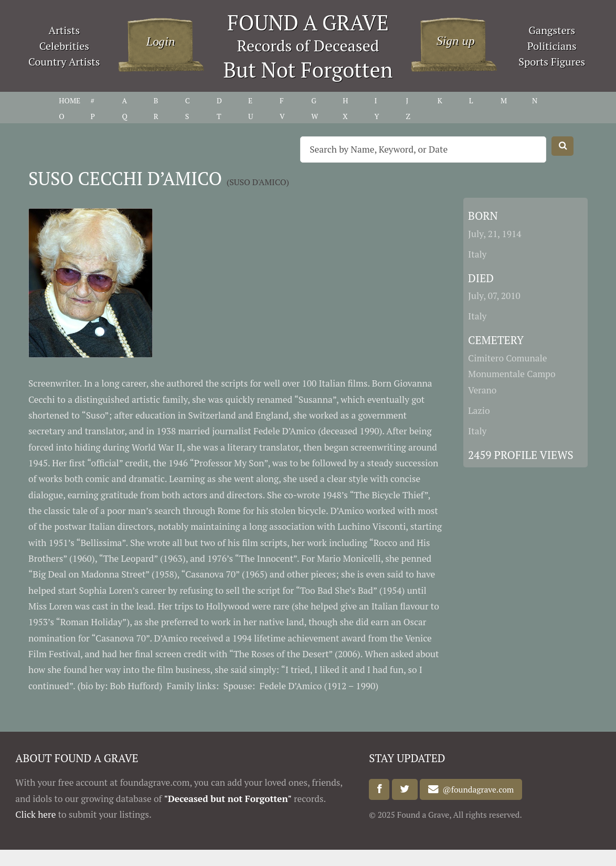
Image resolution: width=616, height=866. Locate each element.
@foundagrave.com (476, 789)
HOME (70, 100)
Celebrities (64, 46)
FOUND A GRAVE (308, 22)
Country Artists (64, 62)
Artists (65, 30)
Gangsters (552, 30)
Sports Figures (552, 62)
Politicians (552, 46)
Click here (35, 814)
